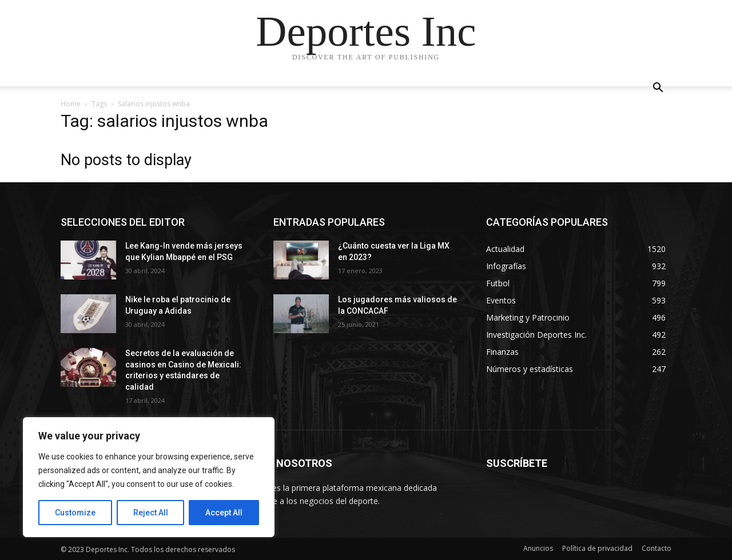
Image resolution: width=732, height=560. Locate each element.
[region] (149, 477)
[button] (658, 89)
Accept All (224, 513)
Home (71, 104)
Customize (75, 513)
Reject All (151, 513)
